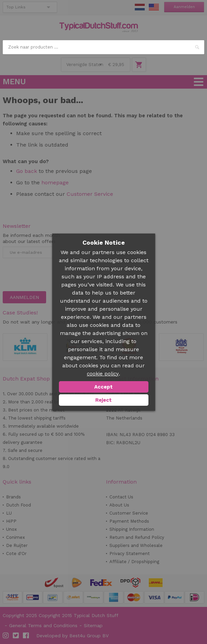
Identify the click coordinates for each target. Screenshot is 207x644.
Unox (11, 529)
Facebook (26, 636)
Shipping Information (132, 529)
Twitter (16, 636)
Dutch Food (19, 505)
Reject (103, 400)
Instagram (6, 636)
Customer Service (90, 194)
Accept (103, 387)
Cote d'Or (16, 554)
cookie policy (103, 374)
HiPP (11, 521)
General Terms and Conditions (43, 625)
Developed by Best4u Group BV (73, 636)
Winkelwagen (139, 65)
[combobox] (104, 47)
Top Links (16, 7)
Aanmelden (184, 7)
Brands (13, 497)
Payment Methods (129, 521)
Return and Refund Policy (137, 537)
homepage (55, 182)
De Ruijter (17, 545)
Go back (27, 171)
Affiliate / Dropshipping (134, 562)
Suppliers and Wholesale (136, 545)
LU (9, 513)
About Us (119, 505)
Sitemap (93, 625)
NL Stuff (140, 7)
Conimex (15, 537)
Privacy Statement (130, 554)
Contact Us (121, 497)
